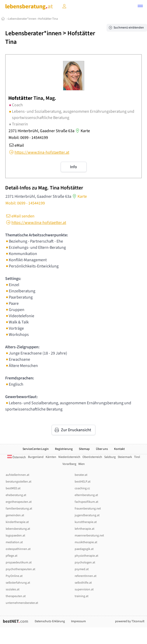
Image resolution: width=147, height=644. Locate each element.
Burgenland (36, 457)
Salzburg (110, 457)
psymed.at (82, 569)
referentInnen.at (86, 576)
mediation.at (14, 542)
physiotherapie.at (86, 556)
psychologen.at (85, 562)
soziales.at (13, 589)
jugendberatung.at (87, 515)
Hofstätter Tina (48, 19)
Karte (82, 131)
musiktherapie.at (86, 542)
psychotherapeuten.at (20, 569)
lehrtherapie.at (85, 529)
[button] (140, 7)
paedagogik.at (84, 549)
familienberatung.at (19, 509)
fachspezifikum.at (86, 502)
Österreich (17, 457)
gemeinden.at (15, 515)
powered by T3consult (130, 621)
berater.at (81, 475)
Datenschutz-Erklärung (50, 621)
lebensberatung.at (18, 529)
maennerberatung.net (89, 536)
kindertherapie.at (17, 522)
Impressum (78, 621)
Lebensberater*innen (22, 19)
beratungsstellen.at (19, 482)
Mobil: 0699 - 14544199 (28, 138)
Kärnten (51, 457)
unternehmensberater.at (22, 603)
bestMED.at (13, 488)
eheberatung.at (16, 495)
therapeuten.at (16, 596)
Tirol (137, 457)
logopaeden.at (15, 536)
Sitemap (84, 449)
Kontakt (119, 449)
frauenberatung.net (88, 509)
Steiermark (125, 457)
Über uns (102, 449)
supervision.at (84, 589)
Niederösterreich (69, 457)
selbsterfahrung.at (18, 583)
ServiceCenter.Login (36, 449)
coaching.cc (82, 488)
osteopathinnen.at (18, 549)
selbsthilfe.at (83, 583)
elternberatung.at (86, 495)
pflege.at (12, 556)
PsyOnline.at (14, 576)
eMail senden (20, 216)
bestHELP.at (83, 482)
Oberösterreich (92, 457)
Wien (82, 464)
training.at (82, 596)
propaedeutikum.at (19, 562)
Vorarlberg (69, 464)
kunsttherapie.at (86, 522)
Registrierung (64, 449)
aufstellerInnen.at (17, 475)
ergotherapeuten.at (19, 502)
